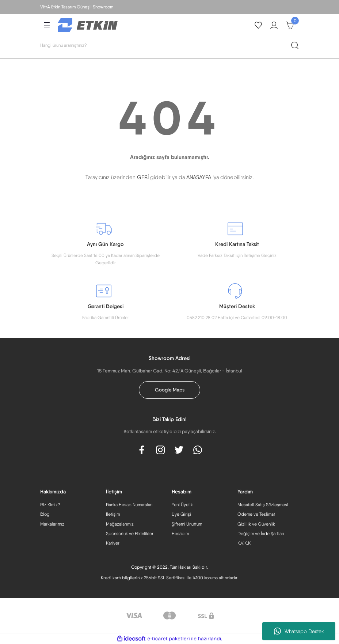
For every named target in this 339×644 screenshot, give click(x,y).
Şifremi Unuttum (187, 524)
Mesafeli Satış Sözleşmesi (263, 505)
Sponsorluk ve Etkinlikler (130, 533)
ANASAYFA (199, 177)
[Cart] (290, 25)
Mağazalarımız (120, 524)
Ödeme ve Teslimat (256, 514)
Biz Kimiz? (50, 505)
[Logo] (88, 25)
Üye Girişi (181, 514)
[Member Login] (274, 25)
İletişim (113, 514)
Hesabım (180, 533)
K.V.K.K (244, 543)
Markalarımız (52, 524)
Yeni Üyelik (182, 505)
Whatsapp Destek (299, 631)
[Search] (169, 45)
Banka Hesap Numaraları (129, 505)
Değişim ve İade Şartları (261, 533)
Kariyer (113, 543)
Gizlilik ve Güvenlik (256, 524)
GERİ (143, 177)
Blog (45, 514)
